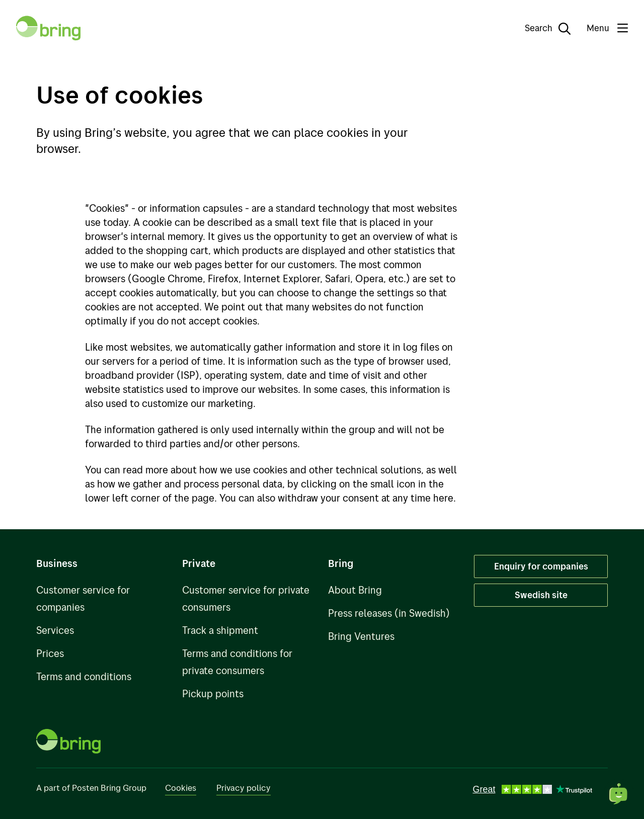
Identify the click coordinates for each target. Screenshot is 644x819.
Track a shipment (220, 630)
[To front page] (48, 28)
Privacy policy (244, 788)
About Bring (355, 590)
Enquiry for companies (541, 566)
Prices (50, 653)
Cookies (181, 788)
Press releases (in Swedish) (389, 613)
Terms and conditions (84, 676)
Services (55, 630)
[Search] (541, 28)
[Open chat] (619, 794)
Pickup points (213, 693)
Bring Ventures (361, 636)
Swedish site (541, 595)
